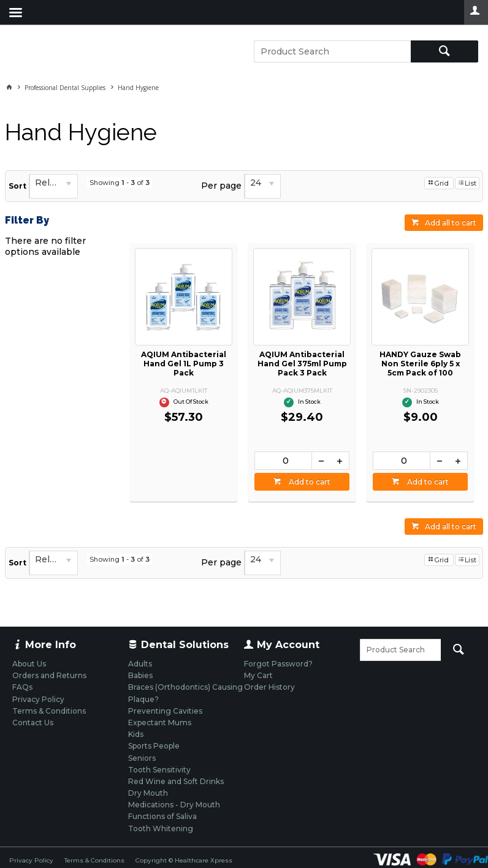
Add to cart (309, 482)
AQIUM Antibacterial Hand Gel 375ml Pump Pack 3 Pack (302, 364)
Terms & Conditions (94, 860)
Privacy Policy (31, 860)
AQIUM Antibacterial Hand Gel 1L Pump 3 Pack (184, 364)
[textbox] (332, 51)
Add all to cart (451, 223)
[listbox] (53, 186)
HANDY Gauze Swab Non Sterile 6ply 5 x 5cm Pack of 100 (420, 364)
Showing (120, 183)
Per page (221, 186)
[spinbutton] (283, 461)
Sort (17, 186)
